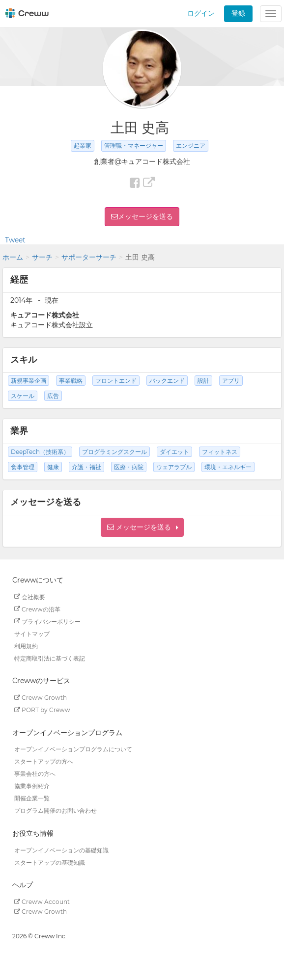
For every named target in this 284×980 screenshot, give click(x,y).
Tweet (15, 240)
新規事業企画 (28, 381)
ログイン (201, 13)
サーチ (42, 257)
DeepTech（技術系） (40, 452)
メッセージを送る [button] (145, 216)
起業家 (83, 146)
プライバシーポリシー (47, 621)
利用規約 (26, 646)
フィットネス (220, 452)
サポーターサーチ (89, 257)
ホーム (13, 257)
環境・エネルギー (228, 467)
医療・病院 (129, 467)
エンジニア (191, 146)
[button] (142, 527)
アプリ (231, 381)
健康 (53, 467)
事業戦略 (71, 381)
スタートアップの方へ (44, 761)
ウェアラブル (174, 467)
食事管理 (23, 467)
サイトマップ (32, 633)
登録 (238, 13)
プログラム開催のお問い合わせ (56, 810)
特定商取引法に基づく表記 (50, 658)
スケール (23, 396)
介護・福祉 (86, 467)
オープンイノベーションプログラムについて (73, 749)
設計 (203, 381)
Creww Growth (41, 698)
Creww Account (42, 902)
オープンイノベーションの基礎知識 (61, 850)
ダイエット (174, 452)
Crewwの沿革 (37, 609)
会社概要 (30, 596)
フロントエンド (116, 381)
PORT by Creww (42, 710)
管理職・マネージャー (134, 146)
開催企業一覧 (32, 798)
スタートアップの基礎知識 (50, 862)
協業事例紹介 (32, 786)
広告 (53, 396)
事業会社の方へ (35, 774)
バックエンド (167, 381)
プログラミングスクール (114, 452)
